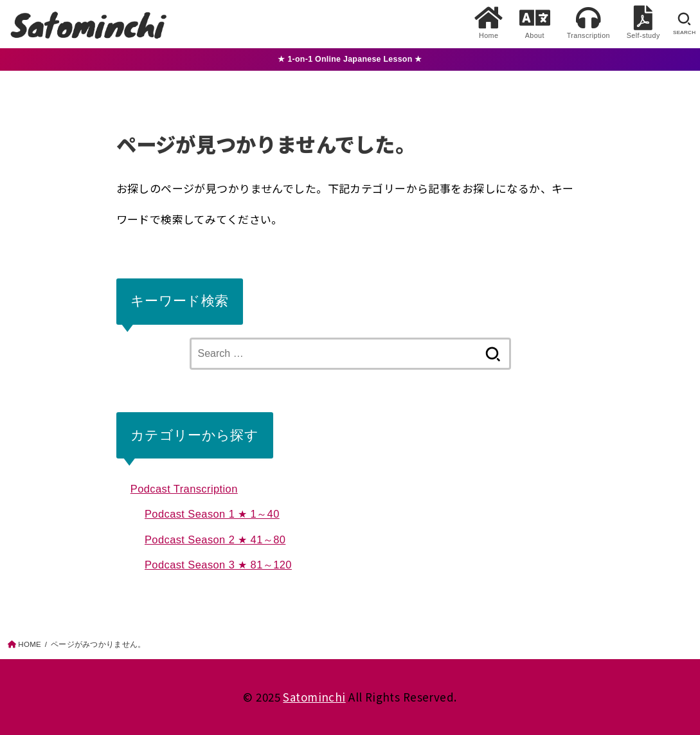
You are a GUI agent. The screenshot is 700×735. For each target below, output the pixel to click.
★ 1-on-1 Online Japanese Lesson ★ (350, 59)
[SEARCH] (684, 24)
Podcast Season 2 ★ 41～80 (215, 540)
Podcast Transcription (184, 489)
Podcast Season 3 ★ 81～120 (218, 565)
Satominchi (314, 697)
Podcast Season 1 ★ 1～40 (212, 514)
